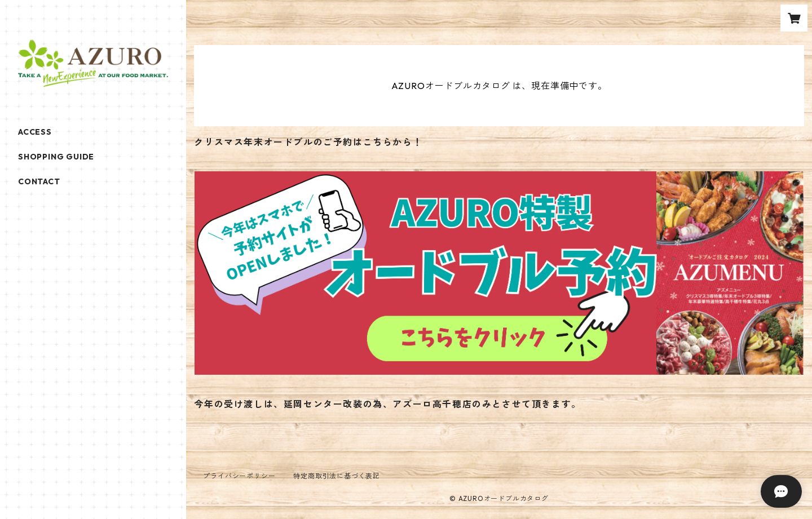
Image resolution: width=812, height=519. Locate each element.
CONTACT (39, 181)
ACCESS (35, 132)
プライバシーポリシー (239, 476)
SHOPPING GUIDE (56, 157)
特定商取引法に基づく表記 (337, 476)
